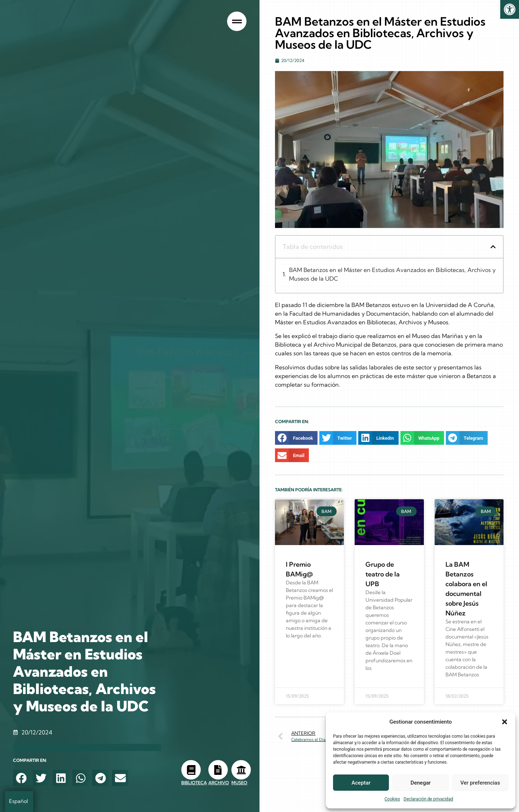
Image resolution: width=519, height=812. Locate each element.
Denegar (421, 783)
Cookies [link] (392, 799)
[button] (505, 722)
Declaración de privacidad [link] (428, 799)
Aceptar (361, 783)
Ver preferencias (480, 783)
